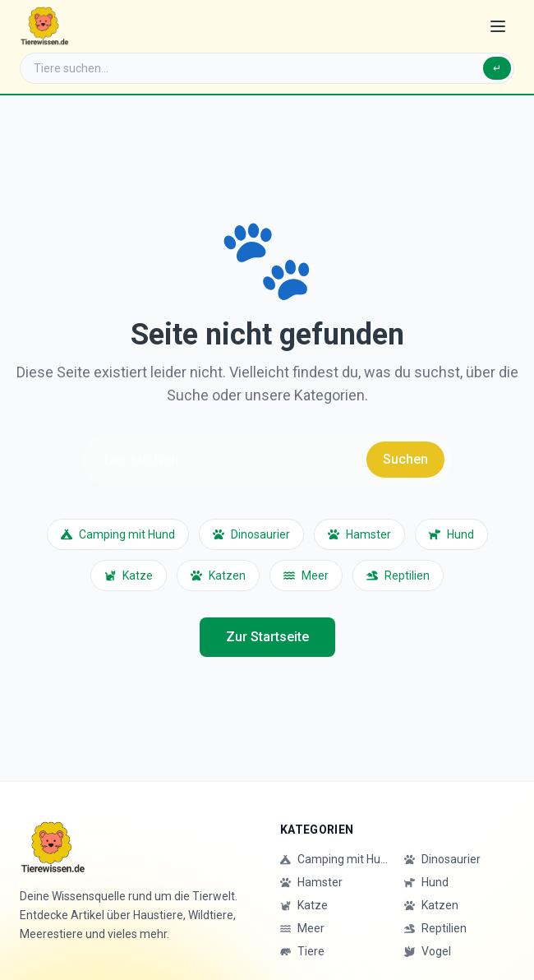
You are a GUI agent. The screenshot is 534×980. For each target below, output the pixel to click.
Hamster (359, 534)
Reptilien (398, 576)
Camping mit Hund (118, 534)
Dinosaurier (251, 534)
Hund (451, 534)
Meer (306, 576)
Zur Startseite (267, 637)
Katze (129, 576)
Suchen (405, 459)
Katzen (218, 576)
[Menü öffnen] (498, 26)
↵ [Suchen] (497, 68)
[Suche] (267, 68)
